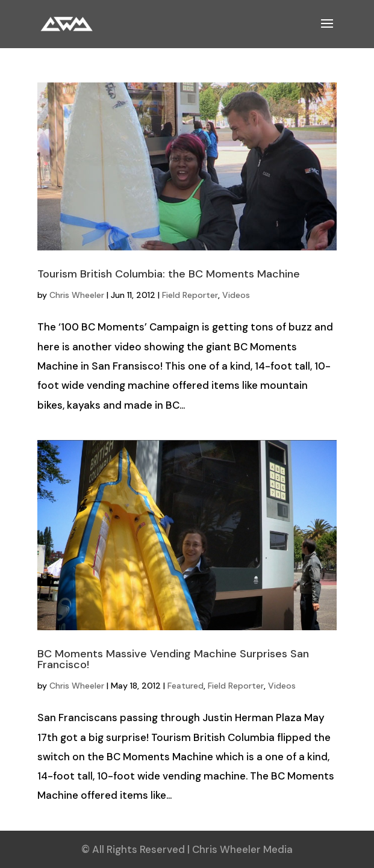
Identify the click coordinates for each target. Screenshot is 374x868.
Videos (236, 295)
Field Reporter (190, 295)
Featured (185, 686)
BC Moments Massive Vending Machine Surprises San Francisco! (173, 659)
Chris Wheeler (77, 295)
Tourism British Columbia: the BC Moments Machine (169, 274)
